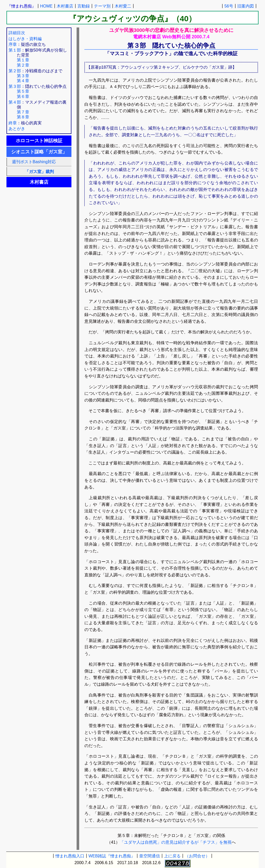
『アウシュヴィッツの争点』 (120, 18)
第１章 (23, 60)
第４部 (15, 102)
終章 (13, 123)
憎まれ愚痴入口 (70, 856)
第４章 (23, 81)
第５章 (23, 91)
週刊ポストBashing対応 (32, 162)
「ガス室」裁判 (39, 172)
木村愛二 (123, 6)
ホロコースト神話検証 (39, 141)
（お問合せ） (197, 856)
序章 (13, 44)
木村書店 (65, 6)
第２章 (23, 65)
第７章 (23, 112)
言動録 (84, 6)
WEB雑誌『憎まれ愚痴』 (112, 856)
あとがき (17, 129)
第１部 (15, 50)
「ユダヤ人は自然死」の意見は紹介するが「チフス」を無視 (176, 842)
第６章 (23, 96)
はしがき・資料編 (25, 39)
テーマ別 (102, 6)
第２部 (15, 71)
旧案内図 (246, 6)
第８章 (23, 117)
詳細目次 (17, 33)
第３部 (15, 86)
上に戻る (172, 856)
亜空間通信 (150, 856)
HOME (46, 6)
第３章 (23, 76)
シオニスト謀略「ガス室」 (39, 152)
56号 (229, 6)
